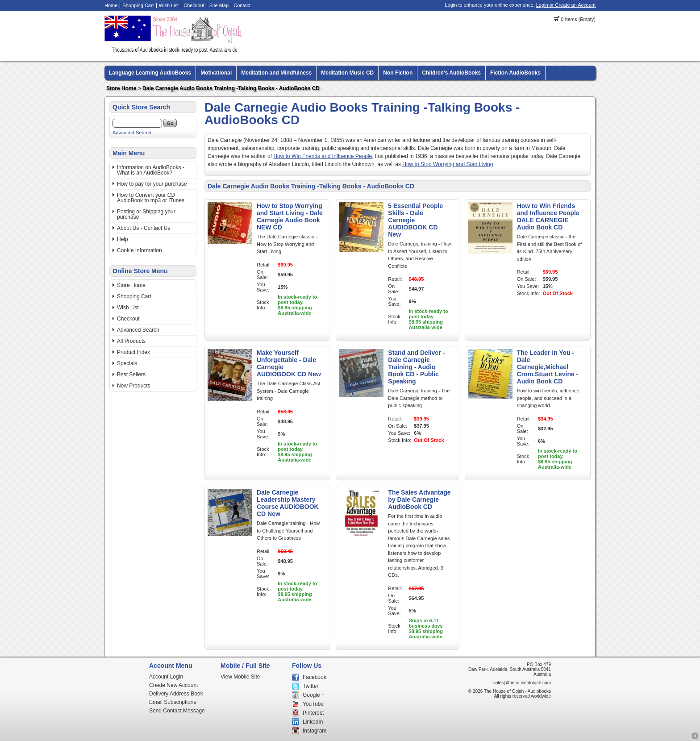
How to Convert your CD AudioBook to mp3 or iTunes (151, 198)
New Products (134, 386)
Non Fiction (398, 73)
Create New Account (173, 685)
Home (111, 5)
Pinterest (313, 713)
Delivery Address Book (176, 694)
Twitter (310, 686)
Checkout (194, 5)
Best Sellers (131, 375)
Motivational (216, 73)
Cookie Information (140, 250)
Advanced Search (132, 133)
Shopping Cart (138, 5)
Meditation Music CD (347, 73)
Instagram (315, 731)
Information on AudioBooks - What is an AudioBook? (151, 170)
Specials (127, 363)
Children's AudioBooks (451, 73)
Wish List (169, 5)
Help (123, 239)
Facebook (315, 677)
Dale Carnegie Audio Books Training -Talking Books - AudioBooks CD (231, 88)
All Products (131, 341)
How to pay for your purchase (152, 184)
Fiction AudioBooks (515, 73)
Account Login (166, 677)
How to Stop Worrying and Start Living (448, 164)
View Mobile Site (240, 677)
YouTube (313, 704)
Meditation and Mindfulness (276, 73)
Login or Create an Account (566, 5)
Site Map (219, 5)
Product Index (133, 352)
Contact (242, 5)
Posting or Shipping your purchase (146, 214)
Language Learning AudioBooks (150, 73)
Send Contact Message (177, 711)
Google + (314, 695)
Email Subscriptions (173, 702)
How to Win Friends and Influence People (323, 156)
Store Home (121, 88)
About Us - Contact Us (144, 228)
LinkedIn (313, 722)
